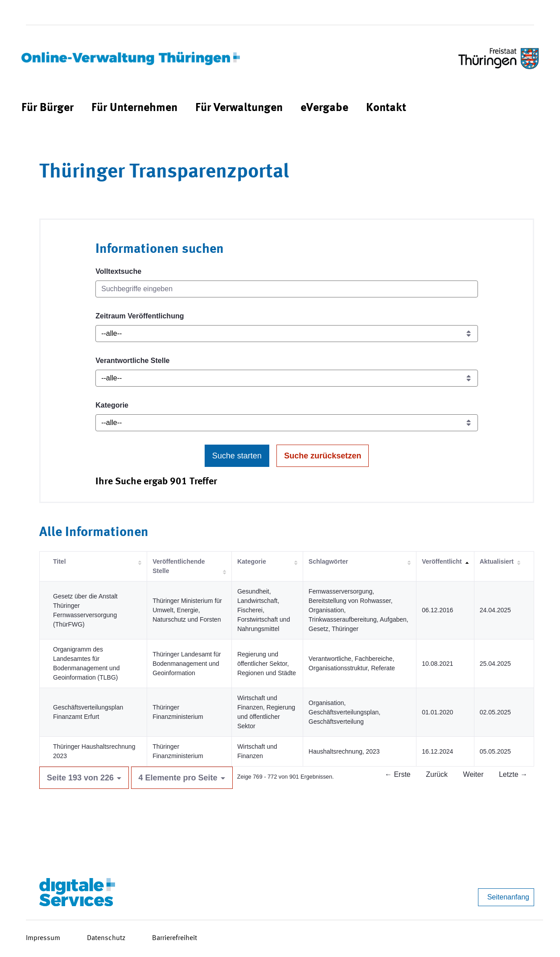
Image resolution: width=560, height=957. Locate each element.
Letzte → (513, 774)
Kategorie (112, 405)
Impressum (43, 938)
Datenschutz (106, 938)
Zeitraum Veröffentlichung (140, 316)
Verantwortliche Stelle (132, 361)
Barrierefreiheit (175, 938)
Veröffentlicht (442, 561)
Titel (60, 561)
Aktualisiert (497, 561)
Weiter (474, 774)
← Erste (398, 774)
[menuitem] (47, 108)
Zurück (437, 774)
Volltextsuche (118, 271)
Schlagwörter (328, 561)
